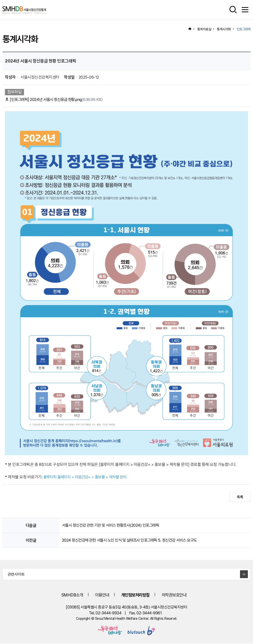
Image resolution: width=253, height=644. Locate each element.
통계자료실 (204, 29)
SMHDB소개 (67, 595)
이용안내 (99, 595)
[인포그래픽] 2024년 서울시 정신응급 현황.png (56, 100)
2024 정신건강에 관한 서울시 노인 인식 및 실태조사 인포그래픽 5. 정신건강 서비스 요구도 (134, 540)
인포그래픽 (244, 29)
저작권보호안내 (177, 595)
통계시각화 (224, 29)
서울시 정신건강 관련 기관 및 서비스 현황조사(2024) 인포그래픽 (114, 526)
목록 (240, 498)
